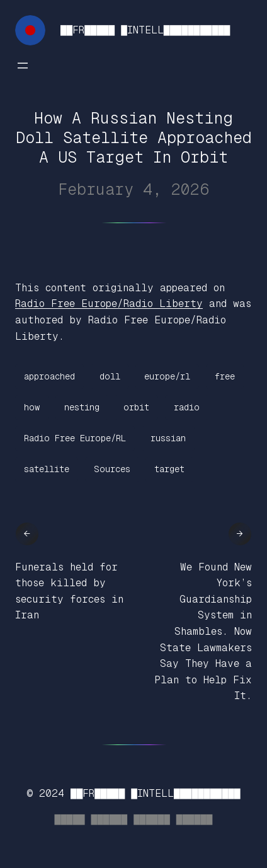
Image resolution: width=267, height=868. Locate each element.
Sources (112, 469)
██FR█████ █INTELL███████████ (145, 30)
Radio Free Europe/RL (75, 438)
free (225, 376)
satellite (47, 469)
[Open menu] (23, 66)
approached (49, 376)
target (169, 469)
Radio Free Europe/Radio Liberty (109, 304)
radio (187, 407)
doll (110, 376)
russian (168, 438)
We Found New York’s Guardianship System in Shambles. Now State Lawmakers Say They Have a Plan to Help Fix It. (203, 632)
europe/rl (167, 376)
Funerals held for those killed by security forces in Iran (69, 591)
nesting (82, 407)
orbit (136, 407)
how (32, 407)
